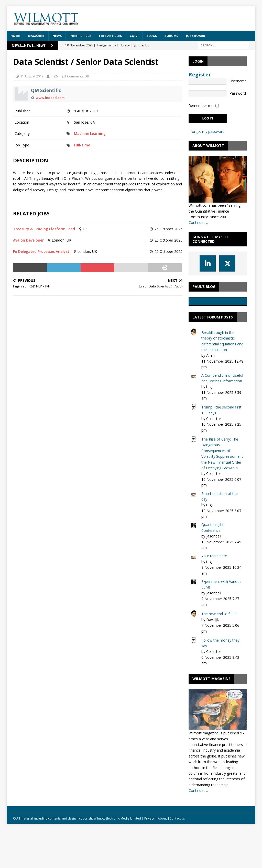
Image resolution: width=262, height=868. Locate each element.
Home (15, 36)
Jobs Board (196, 36)
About (162, 857)
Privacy (149, 857)
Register (200, 74)
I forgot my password (206, 131)
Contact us (177, 857)
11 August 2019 (32, 76)
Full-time (82, 145)
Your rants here (214, 594)
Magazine (36, 36)
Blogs (152, 36)
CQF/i (134, 36)
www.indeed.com (50, 98)
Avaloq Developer (28, 240)
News (57, 36)
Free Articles (110, 36)
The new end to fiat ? (219, 652)
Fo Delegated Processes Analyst (41, 251)
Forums (171, 36)
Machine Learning (90, 133)
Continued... (198, 222)
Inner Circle (80, 36)
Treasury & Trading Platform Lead (44, 229)
